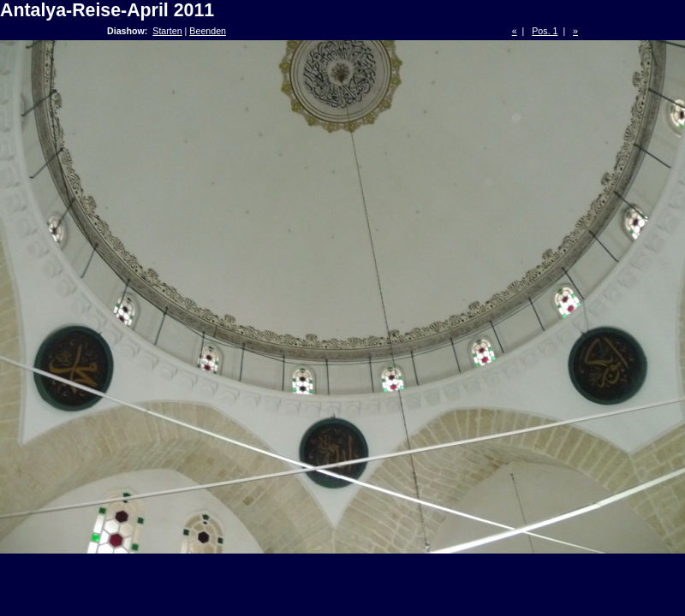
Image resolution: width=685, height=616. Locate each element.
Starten (167, 31)
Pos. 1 (545, 31)
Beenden (208, 31)
